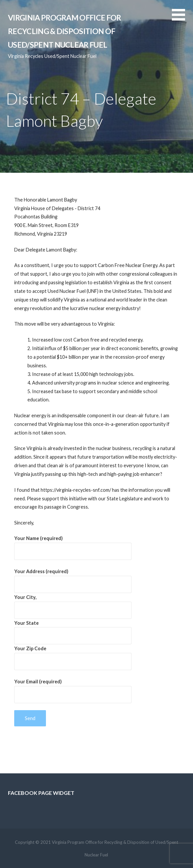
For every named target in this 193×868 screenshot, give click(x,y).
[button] (182, 19)
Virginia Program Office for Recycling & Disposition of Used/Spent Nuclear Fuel (64, 31)
